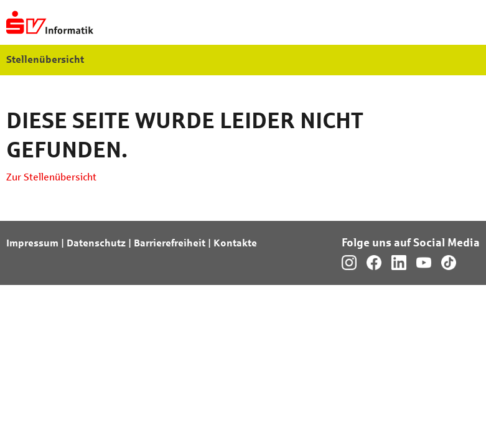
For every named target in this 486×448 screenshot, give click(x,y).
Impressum (32, 243)
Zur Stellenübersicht (51, 177)
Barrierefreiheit (170, 243)
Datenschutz (96, 243)
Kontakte (235, 243)
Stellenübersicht (45, 59)
